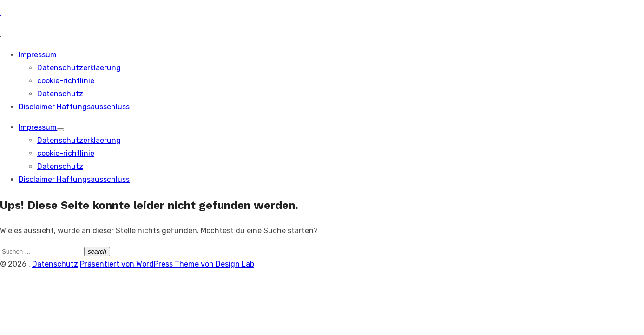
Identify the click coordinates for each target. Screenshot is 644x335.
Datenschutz (60, 94)
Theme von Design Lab (214, 264)
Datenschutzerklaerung (79, 68)
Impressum (38, 55)
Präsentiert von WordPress (127, 264)
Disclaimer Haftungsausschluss (74, 107)
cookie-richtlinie (66, 81)
